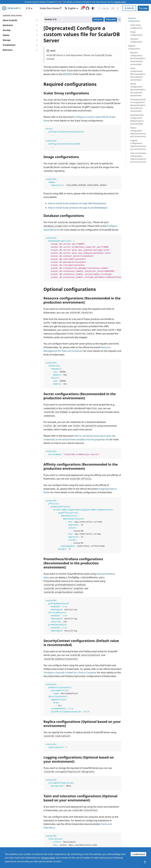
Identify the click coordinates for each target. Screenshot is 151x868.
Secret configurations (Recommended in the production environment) (138, 74)
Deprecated (111, 19)
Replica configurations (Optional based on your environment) (138, 132)
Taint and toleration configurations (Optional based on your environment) (138, 157)
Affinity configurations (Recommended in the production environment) (138, 90)
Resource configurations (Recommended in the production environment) (138, 58)
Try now (143, 8)
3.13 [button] (28, 8)
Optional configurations (134, 47)
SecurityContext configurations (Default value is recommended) (137, 119)
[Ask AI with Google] (129, 8)
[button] (21, 45)
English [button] (70, 8)
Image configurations (136, 33)
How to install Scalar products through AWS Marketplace (77, 203)
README (67, 74)
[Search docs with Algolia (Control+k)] (109, 8)
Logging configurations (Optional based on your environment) (138, 145)
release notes (120, 2)
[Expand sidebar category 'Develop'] (37, 30)
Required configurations (134, 20)
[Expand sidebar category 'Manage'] (37, 40)
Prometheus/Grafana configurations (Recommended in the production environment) (138, 105)
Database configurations (136, 40)
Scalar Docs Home (51, 8)
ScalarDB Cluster (104, 55)
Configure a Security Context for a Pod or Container (70, 673)
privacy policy (48, 858)
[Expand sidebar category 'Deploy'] (37, 35)
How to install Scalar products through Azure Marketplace (78, 208)
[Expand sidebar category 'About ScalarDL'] (37, 20)
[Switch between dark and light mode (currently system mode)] (93, 8)
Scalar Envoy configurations (136, 26)
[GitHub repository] (88, 8)
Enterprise (98, 19)
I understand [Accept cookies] (138, 854)
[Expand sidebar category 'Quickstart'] (37, 25)
